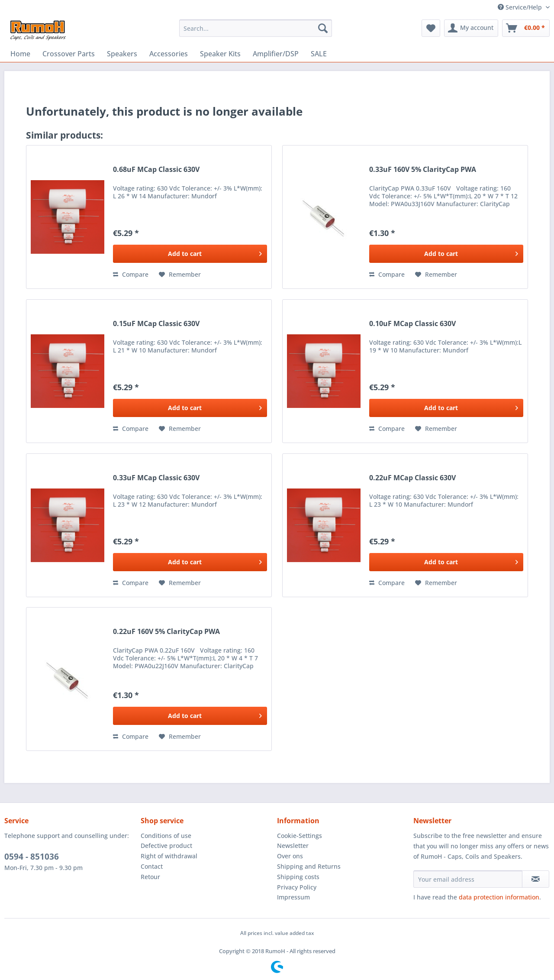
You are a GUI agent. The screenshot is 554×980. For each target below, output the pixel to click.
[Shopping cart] (526, 28)
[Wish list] (431, 28)
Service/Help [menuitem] (521, 7)
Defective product (166, 846)
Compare (131, 274)
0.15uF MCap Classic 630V (156, 324)
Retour (150, 877)
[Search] (323, 28)
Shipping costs (298, 877)
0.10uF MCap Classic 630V (412, 324)
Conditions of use (166, 836)
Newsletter (293, 846)
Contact (152, 866)
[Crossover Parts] (69, 54)
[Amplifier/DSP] (276, 54)
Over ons (290, 856)
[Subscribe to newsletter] (536, 879)
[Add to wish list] (180, 275)
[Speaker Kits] (220, 54)
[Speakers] (122, 54)
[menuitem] (256, 28)
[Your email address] (468, 879)
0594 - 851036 (32, 857)
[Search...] (256, 28)
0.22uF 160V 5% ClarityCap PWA (166, 632)
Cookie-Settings (300, 836)
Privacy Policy (297, 887)
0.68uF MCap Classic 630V (156, 170)
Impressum (293, 897)
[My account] (471, 28)
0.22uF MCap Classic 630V (412, 478)
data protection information (499, 897)
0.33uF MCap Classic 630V (156, 478)
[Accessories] (169, 54)
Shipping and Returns (309, 866)
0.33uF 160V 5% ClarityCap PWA (423, 170)
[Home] (20, 54)
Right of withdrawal (169, 856)
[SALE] (319, 54)
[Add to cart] (190, 254)
